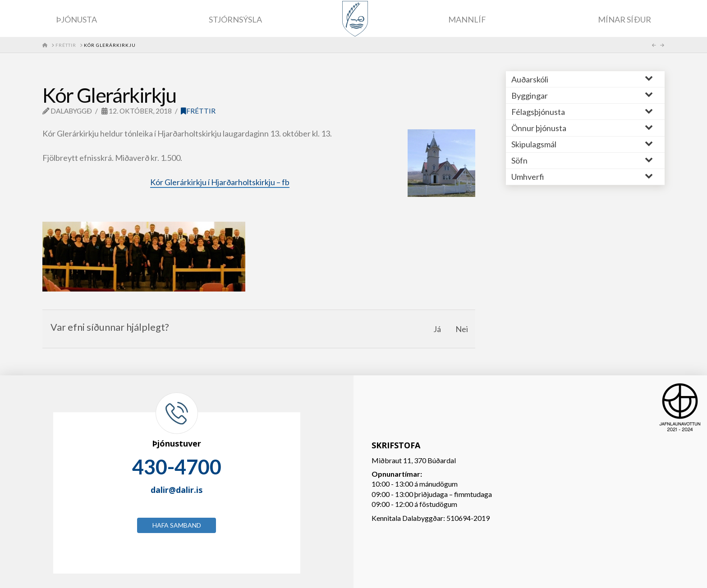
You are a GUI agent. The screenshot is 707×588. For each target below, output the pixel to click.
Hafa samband (177, 525)
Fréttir (198, 111)
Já (437, 329)
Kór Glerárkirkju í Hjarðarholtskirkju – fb (220, 182)
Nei (462, 329)
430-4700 (177, 467)
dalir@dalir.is (177, 490)
